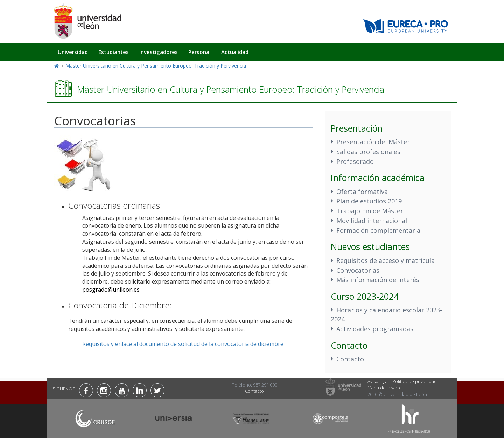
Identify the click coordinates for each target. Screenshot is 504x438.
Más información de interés (378, 280)
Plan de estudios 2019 (369, 201)
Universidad (73, 52)
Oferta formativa (362, 192)
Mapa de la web (384, 388)
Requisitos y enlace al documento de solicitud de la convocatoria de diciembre (183, 344)
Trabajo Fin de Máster (370, 211)
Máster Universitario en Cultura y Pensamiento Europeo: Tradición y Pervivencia (156, 66)
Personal (199, 52)
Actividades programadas (375, 329)
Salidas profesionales (368, 152)
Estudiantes (114, 52)
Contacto (350, 359)
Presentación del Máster (373, 142)
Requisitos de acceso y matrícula (386, 260)
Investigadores (159, 52)
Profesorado (355, 161)
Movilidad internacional (372, 221)
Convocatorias (358, 270)
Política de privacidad (415, 381)
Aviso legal (378, 381)
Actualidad (235, 52)
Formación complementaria (378, 230)
